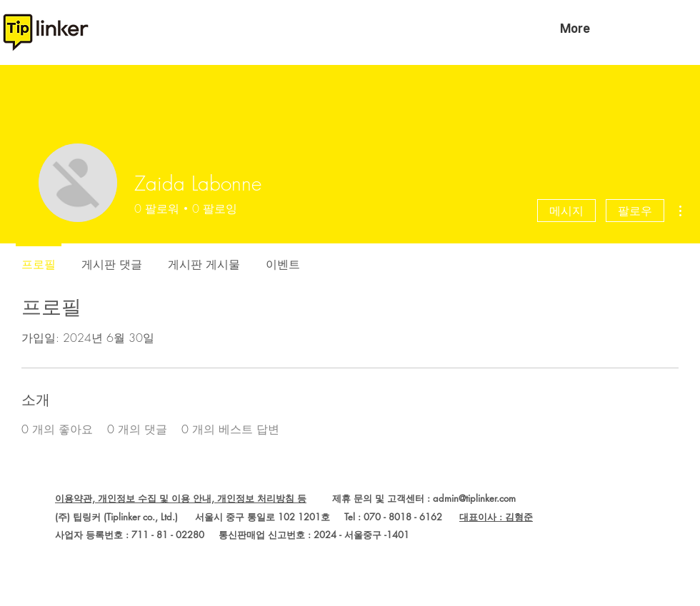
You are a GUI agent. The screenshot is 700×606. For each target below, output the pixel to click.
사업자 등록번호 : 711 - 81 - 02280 (130, 535)
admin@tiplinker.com (474, 498)
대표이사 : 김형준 (496, 517)
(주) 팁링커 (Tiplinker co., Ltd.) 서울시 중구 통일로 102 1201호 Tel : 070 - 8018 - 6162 (257, 517)
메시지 (566, 211)
